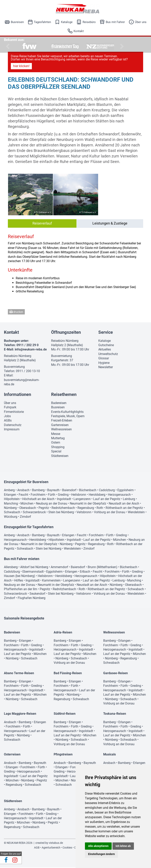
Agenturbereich (51, 848)
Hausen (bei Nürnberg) (20, 576)
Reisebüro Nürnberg (18, 356)
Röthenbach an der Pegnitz (124, 508)
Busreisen (17, 22)
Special (56, 452)
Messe (56, 434)
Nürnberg (10, 508)
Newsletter (106, 368)
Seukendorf (37, 594)
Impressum (12, 430)
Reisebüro (89, 22)
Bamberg (38, 491)
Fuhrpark (10, 408)
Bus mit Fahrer (115, 22)
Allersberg (11, 568)
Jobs (7, 417)
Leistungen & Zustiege (110, 224)
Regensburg (86, 508)
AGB (37, 848)
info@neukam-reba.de (31, 350)
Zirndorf (25, 517)
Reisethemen (64, 395)
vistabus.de (56, 843)
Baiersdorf (69, 491)
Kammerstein (51, 581)
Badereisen (59, 403)
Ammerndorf (59, 568)
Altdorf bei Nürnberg (34, 568)
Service (106, 333)
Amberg (9, 491)
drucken (16, 312)
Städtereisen (60, 456)
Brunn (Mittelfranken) (103, 568)
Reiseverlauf (42, 224)
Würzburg (11, 517)
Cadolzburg (107, 491)
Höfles (19, 581)
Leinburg (129, 500)
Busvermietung (14, 367)
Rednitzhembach (63, 508)
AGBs (8, 421)
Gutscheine (106, 346)
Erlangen (10, 495)
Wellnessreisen (61, 430)
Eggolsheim (126, 491)
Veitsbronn (84, 513)
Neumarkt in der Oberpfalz (88, 504)
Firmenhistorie (14, 412)
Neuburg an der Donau (52, 504)
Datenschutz (13, 426)
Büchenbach (88, 491)
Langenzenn (82, 500)
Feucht (23, 495)
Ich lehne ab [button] (123, 846)
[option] (29, 47)
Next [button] (121, 46)
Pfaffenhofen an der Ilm (21, 590)
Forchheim (38, 495)
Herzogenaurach (119, 495)
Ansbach (23, 491)
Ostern (56, 443)
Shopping (58, 448)
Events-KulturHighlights (67, 412)
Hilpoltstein (12, 500)
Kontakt (79, 31)
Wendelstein (136, 513)
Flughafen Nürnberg (32, 599)
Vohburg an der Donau (110, 513)
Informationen (17, 395)
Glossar (104, 359)
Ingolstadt (64, 500)
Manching (11, 504)
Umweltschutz (108, 355)
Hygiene (104, 363)
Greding (63, 495)
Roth (100, 508)
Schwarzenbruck (34, 513)
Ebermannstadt (33, 572)
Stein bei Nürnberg (61, 513)
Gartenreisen (60, 426)
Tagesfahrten (42, 22)
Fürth (52, 495)
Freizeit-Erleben (62, 421)
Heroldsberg (97, 495)
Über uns (141, 22)
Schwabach (12, 513)
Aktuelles (105, 350)
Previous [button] (7, 46)
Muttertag (58, 439)
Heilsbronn (79, 495)
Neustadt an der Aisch (124, 504)
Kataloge (67, 22)
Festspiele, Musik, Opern (68, 417)
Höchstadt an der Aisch (38, 500)
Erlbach (85, 572)
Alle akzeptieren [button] (98, 846)
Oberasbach (28, 508)
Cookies (67, 848)
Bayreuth (53, 491)
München (27, 504)
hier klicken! (21, 67)
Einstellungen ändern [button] (101, 854)
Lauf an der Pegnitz (107, 500)
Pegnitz (44, 508)
